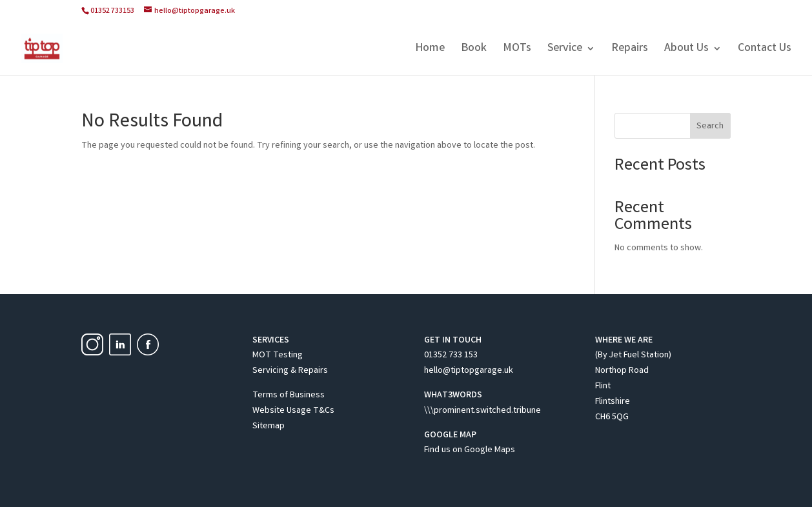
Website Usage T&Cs (293, 411)
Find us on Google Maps (470, 450)
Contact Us (765, 50)
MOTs (517, 50)
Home (430, 50)
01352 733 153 (451, 355)
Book (474, 50)
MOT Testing (278, 355)
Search (710, 126)
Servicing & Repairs (290, 371)
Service (565, 50)
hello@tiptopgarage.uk (469, 371)
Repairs (630, 50)
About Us (686, 50)
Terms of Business (289, 395)
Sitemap (269, 426)
